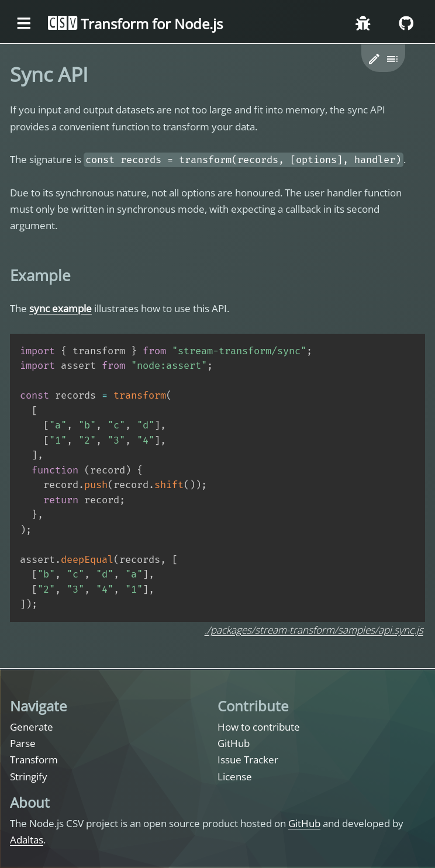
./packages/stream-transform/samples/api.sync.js (314, 630)
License (235, 777)
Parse (23, 743)
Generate (32, 727)
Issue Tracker (248, 760)
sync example (61, 308)
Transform (34, 760)
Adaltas (27, 840)
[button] (374, 59)
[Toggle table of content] (393, 59)
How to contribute (259, 727)
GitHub (234, 743)
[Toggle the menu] (24, 24)
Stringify (29, 777)
